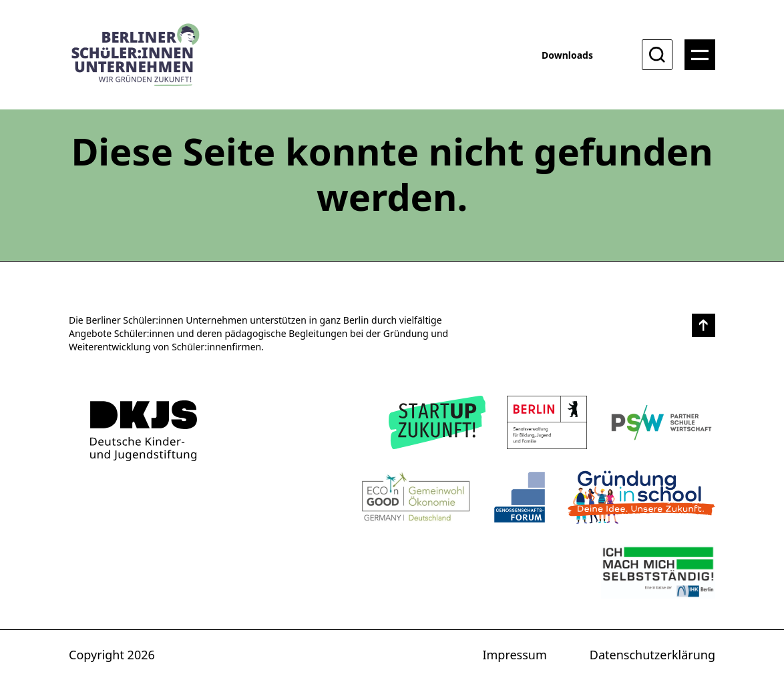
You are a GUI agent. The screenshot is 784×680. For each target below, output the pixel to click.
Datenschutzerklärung (652, 655)
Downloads (567, 55)
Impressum (514, 655)
